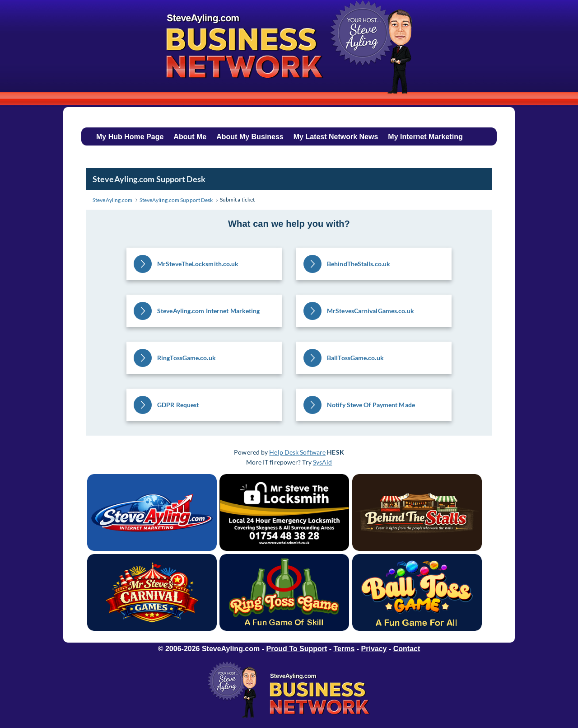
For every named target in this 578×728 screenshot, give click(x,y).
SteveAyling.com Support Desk (149, 179)
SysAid (323, 462)
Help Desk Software (297, 452)
